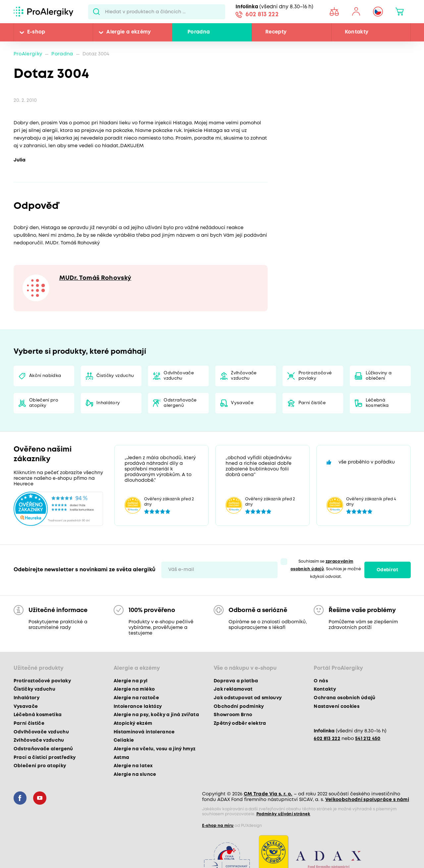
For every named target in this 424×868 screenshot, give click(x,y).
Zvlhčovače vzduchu (244, 376)
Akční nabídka (45, 376)
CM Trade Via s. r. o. (268, 794)
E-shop (36, 32)
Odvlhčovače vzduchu (179, 376)
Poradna (199, 32)
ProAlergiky (28, 54)
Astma (122, 758)
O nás (321, 681)
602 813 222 (262, 15)
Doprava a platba (236, 681)
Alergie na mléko (134, 689)
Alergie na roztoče (136, 698)
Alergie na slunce (135, 775)
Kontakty (357, 32)
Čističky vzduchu (115, 376)
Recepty (276, 32)
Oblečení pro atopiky (44, 403)
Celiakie (124, 740)
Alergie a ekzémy (129, 32)
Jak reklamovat (233, 689)
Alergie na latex (133, 766)
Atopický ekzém (133, 723)
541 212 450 (368, 739)
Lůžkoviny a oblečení (379, 376)
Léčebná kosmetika (377, 403)
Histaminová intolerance (144, 732)
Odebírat (387, 570)
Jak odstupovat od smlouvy (248, 698)
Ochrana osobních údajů (344, 698)
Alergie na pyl (131, 681)
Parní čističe (312, 403)
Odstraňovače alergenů (180, 403)
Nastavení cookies (337, 707)
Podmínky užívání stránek (283, 814)
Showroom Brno (233, 715)
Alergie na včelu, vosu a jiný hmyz (155, 749)
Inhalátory (108, 403)
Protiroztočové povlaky (315, 376)
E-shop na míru (218, 826)
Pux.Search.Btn (97, 12)
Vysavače (242, 403)
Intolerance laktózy (138, 707)
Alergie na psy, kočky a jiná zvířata (156, 715)
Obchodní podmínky (239, 707)
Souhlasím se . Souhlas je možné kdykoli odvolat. (326, 569)
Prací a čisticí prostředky (45, 758)
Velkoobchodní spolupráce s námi (367, 800)
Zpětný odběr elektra (240, 723)
